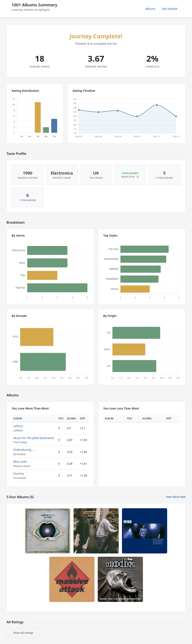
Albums (150, 9)
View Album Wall (176, 497)
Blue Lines (20, 462)
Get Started (170, 9)
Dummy (19, 473)
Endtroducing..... (24, 450)
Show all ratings (23, 633)
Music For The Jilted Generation (34, 438)
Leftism (18, 426)
